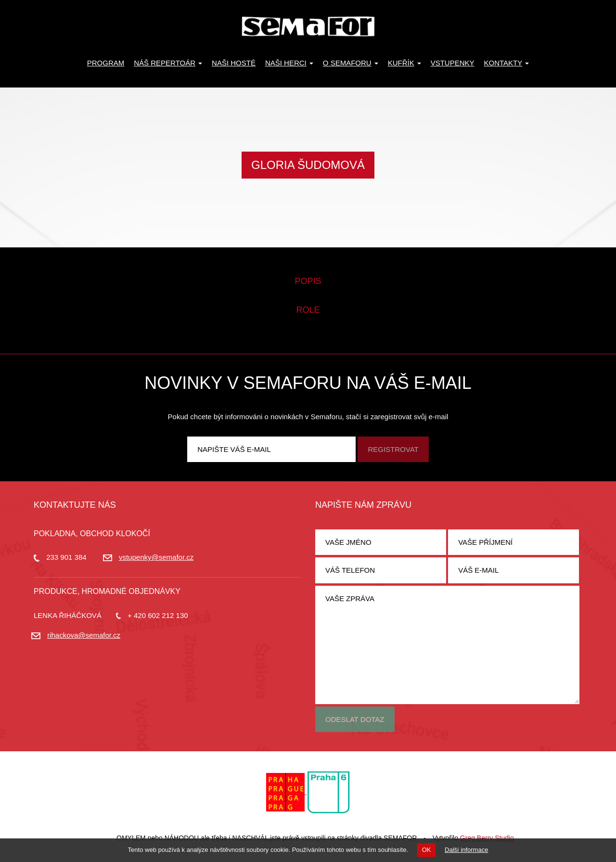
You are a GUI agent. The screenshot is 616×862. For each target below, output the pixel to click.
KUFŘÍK (404, 63)
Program (106, 63)
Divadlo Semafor (308, 26)
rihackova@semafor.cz (84, 635)
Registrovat (393, 449)
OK (427, 850)
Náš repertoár (168, 63)
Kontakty (507, 63)
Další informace (466, 850)
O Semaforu (351, 63)
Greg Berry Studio (487, 838)
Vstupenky (453, 63)
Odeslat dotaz (355, 719)
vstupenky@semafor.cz (156, 557)
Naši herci (289, 63)
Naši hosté (234, 63)
